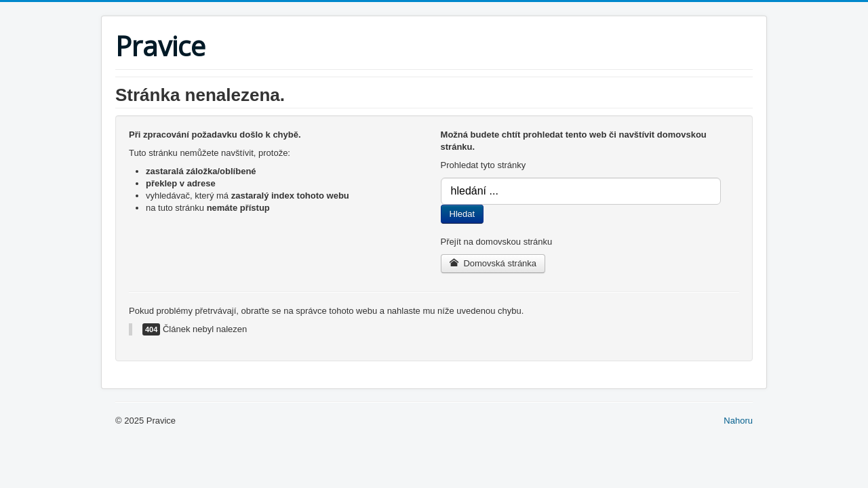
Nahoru (738, 421)
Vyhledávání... (441, 178)
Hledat (462, 214)
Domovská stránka (493, 263)
